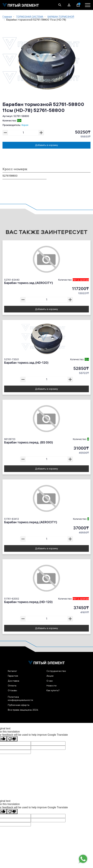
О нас (50, 681)
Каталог (12, 671)
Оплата (12, 685)
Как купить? (53, 690)
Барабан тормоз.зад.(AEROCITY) (29, 283)
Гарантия (13, 676)
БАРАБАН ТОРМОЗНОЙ (61, 17)
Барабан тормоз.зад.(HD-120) (26, 363)
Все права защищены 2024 (23, 710)
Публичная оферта (19, 705)
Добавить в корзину (47, 145)
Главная (7, 17)
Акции (50, 676)
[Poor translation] (12, 739)
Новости (51, 685)
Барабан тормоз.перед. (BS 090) (29, 442)
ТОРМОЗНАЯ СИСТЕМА (30, 17)
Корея (25, 125)
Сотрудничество (56, 671)
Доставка (13, 681)
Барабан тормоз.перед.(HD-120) (28, 602)
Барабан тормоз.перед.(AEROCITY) (31, 522)
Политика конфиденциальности (20, 698)
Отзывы (12, 690)
